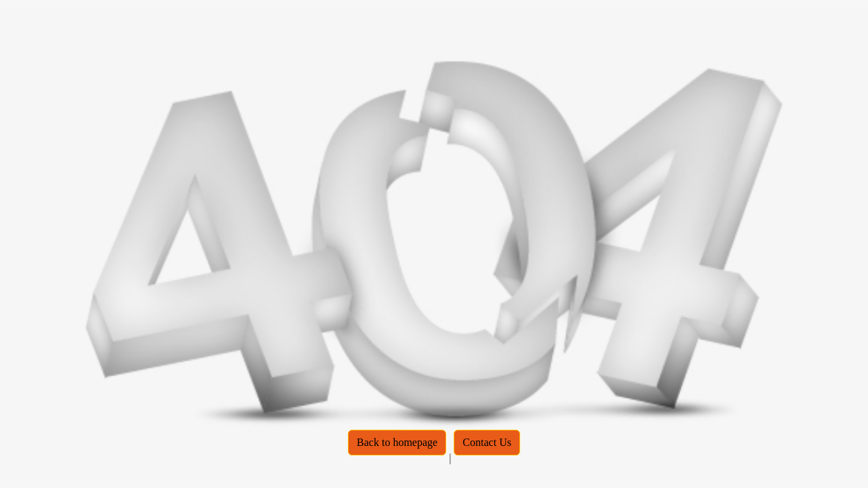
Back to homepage (397, 442)
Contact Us (487, 442)
